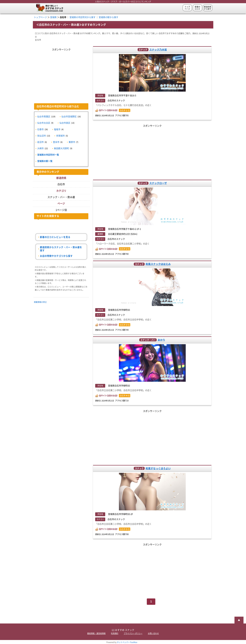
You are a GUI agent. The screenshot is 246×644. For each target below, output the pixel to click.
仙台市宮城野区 (69, 117)
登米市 (56, 142)
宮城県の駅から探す (108, 17)
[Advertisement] (152, 151)
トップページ (187, 8)
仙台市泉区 (65, 123)
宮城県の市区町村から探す (83, 17)
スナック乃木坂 (158, 50)
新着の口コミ (197, 8)
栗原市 (72, 142)
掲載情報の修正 (40, 302)
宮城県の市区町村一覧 (48, 155)
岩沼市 (40, 142)
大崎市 (40, 148)
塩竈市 (57, 129)
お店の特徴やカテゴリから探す (56, 256)
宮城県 (53, 17)
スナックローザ (158, 183)
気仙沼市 (42, 136)
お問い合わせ (153, 633)
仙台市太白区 (44, 123)
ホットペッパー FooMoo (127, 642)
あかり (161, 340)
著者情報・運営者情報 (96, 633)
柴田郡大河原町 (62, 148)
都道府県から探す (208, 8)
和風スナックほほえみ (158, 264)
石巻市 (40, 129)
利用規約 (115, 633)
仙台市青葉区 (44, 117)
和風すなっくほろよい (158, 468)
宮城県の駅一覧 (45, 161)
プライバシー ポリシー (133, 633)
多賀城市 (60, 136)
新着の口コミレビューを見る (55, 237)
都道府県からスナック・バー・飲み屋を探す (61, 249)
